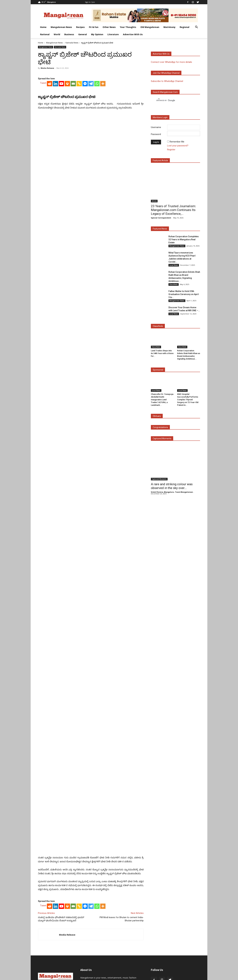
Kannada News (72, 43)
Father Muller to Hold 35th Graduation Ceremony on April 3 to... (184, 294)
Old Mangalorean (150, 27)
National (45, 34)
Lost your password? (178, 146)
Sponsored (158, 370)
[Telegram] (91, 163)
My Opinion (97, 34)
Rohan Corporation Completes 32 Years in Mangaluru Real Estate (184, 240)
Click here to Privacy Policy (121, 958)
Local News (174, 265)
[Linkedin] (55, 163)
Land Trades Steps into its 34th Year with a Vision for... (162, 353)
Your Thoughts (128, 27)
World (57, 34)
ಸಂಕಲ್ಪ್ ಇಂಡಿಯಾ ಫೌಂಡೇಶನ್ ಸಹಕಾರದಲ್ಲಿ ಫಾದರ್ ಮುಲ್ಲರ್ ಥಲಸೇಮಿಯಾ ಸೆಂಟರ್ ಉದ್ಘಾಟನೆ (61, 887)
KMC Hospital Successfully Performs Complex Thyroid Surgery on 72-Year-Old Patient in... (188, 400)
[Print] (67, 163)
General (83, 34)
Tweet (43, 162)
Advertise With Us (133, 34)
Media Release (47, 68)
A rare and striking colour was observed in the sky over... (172, 486)
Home (43, 27)
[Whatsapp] (97, 163)
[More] (103, 163)
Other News (109, 27)
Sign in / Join (90, 2)
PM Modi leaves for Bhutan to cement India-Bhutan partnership (122, 887)
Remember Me (177, 142)
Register (171, 150)
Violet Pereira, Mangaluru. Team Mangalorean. (172, 492)
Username (156, 127)
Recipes (80, 27)
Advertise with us (161, 54)
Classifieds (174, 284)
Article (154, 201)
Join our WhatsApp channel (166, 73)
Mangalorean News (61, 27)
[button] (196, 27)
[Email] (73, 163)
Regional (184, 27)
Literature (113, 34)
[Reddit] (50, 163)
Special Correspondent (161, 218)
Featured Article (160, 160)
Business (69, 34)
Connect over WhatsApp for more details (171, 62)
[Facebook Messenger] (85, 163)
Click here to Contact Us (93, 958)
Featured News (160, 229)
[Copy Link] (79, 163)
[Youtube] (61, 163)
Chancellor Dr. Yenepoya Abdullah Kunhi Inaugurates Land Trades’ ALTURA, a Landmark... (162, 400)
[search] (173, 101)
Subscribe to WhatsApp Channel (167, 81)
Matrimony (169, 27)
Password (156, 134)
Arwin (103, 977)
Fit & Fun (94, 27)
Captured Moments (162, 439)
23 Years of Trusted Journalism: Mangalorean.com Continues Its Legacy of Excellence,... (173, 210)
